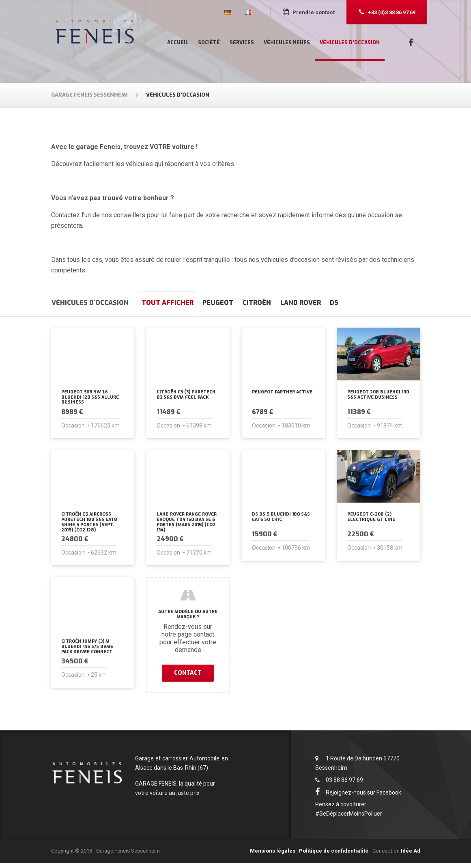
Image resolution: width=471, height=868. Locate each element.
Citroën (285, 303)
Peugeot (235, 303)
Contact (188, 677)
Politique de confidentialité (334, 856)
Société (209, 43)
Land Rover (340, 303)
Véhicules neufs (287, 43)
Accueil (178, 43)
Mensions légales (273, 856)
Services (242, 43)
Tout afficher (173, 303)
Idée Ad (411, 856)
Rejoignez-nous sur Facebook (359, 797)
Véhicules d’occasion (350, 43)
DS (384, 303)
